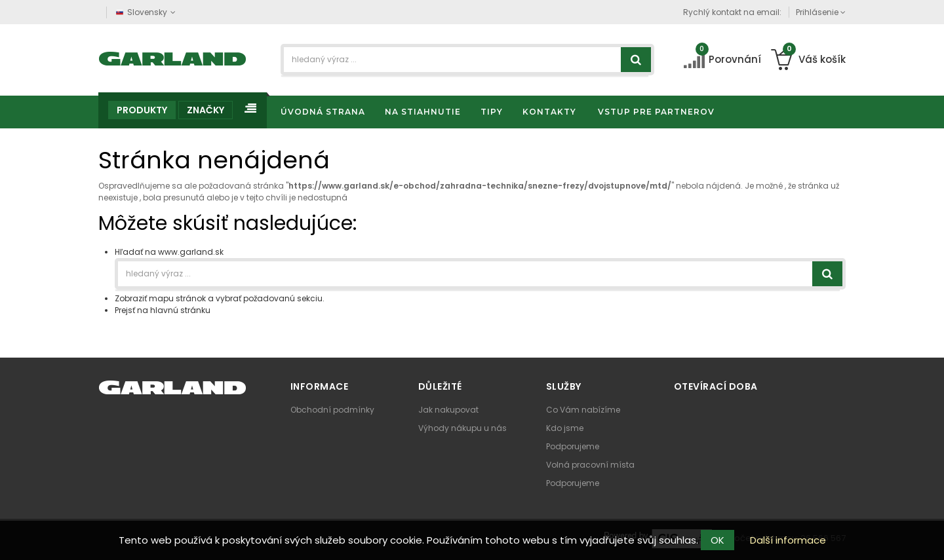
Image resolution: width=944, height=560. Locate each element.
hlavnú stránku (180, 310)
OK (718, 540)
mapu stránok (177, 298)
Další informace (788, 540)
